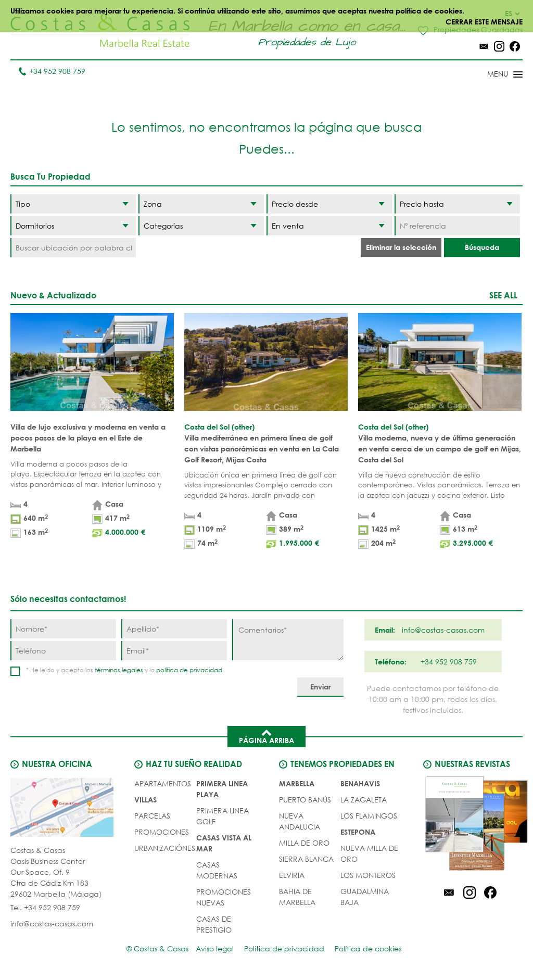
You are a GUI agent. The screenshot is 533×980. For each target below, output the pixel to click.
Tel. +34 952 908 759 (45, 907)
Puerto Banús (305, 800)
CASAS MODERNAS (217, 870)
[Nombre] (63, 629)
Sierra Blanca (306, 859)
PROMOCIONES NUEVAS (224, 897)
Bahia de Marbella (297, 897)
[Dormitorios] (73, 226)
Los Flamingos (369, 816)
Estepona (358, 832)
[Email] (174, 651)
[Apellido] (174, 629)
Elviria (292, 875)
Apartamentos (163, 783)
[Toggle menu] (491, 75)
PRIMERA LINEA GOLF (223, 816)
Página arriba (266, 736)
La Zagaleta (364, 800)
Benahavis (360, 783)
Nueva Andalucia (300, 821)
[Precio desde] (329, 204)
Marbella (297, 783)
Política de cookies (368, 948)
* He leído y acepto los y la (124, 670)
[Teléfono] (63, 651)
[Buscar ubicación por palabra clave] (73, 248)
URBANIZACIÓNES (165, 848)
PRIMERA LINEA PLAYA (222, 789)
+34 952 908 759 (52, 71)
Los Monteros (368, 875)
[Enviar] (320, 687)
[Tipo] (73, 204)
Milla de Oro (304, 843)
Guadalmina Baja (365, 897)
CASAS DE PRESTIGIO (214, 924)
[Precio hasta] (457, 204)
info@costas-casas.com (52, 924)
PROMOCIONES (162, 832)
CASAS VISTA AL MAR (224, 843)
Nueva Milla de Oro (369, 853)
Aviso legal (215, 948)
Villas (145, 800)
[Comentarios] (288, 640)
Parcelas (152, 816)
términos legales (119, 670)
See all (503, 295)
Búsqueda (482, 247)
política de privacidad (189, 670)
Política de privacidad (284, 948)
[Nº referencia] (457, 226)
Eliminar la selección (401, 247)
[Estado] (329, 226)
